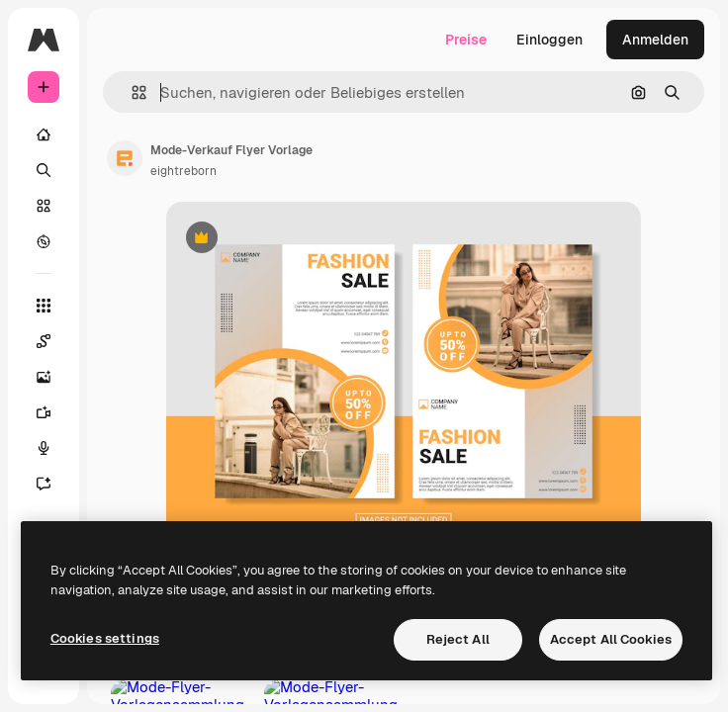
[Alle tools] (44, 306)
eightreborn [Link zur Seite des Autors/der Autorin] (183, 171)
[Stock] (44, 206)
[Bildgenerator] (44, 377)
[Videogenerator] (44, 412)
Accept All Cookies (611, 639)
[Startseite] (44, 134)
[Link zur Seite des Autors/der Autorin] (125, 158)
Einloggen (549, 40)
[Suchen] (44, 170)
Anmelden (655, 40)
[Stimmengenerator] (44, 448)
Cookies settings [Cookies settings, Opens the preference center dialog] (105, 638)
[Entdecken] (44, 241)
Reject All (458, 639)
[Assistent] (44, 484)
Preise (466, 40)
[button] (131, 92)
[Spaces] (44, 341)
